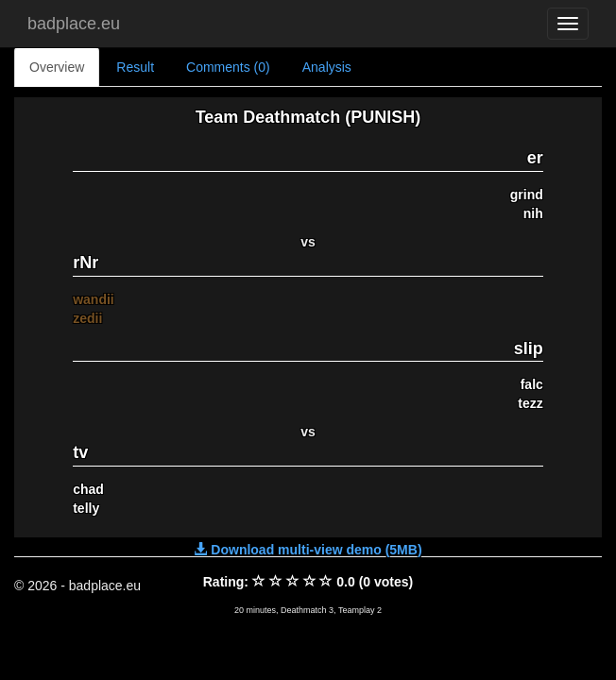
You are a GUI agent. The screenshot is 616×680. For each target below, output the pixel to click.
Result (135, 67)
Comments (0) (228, 67)
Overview (57, 67)
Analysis (327, 67)
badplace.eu (74, 24)
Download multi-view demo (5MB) (308, 550)
